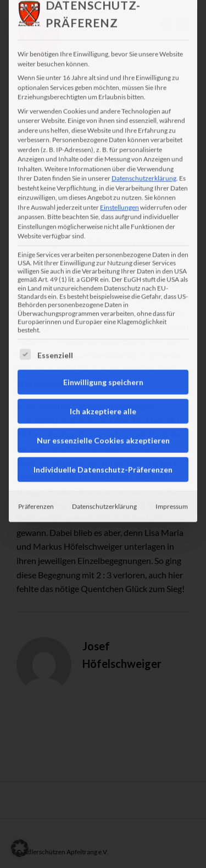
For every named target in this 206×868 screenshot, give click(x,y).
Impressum (172, 477)
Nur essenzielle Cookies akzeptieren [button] (103, 411)
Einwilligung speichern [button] (103, 353)
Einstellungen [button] (119, 178)
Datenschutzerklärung (144, 149)
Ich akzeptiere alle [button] (103, 382)
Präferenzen (36, 477)
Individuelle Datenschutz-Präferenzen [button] (103, 441)
